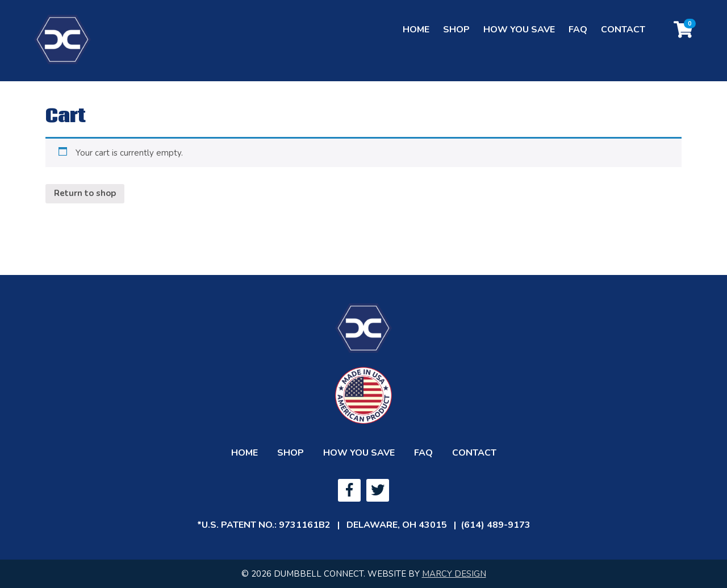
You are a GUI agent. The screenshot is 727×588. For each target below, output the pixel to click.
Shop (456, 37)
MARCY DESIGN (454, 574)
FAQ (578, 37)
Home (416, 37)
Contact (623, 37)
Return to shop (85, 193)
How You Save (519, 37)
